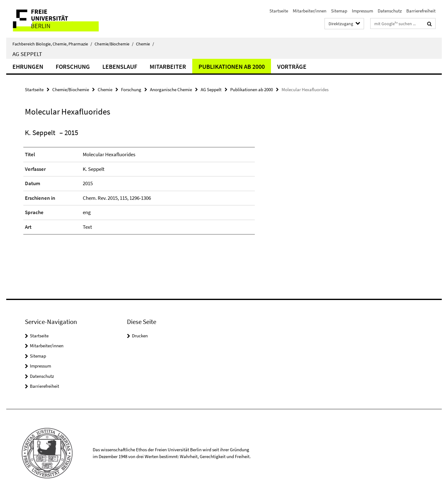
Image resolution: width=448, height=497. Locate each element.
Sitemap (339, 11)
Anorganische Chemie (171, 89)
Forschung (73, 66)
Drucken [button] (140, 336)
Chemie (145, 44)
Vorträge (292, 66)
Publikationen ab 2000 (232, 66)
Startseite (279, 11)
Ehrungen (28, 66)
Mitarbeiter (168, 66)
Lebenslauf (120, 66)
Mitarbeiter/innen (310, 11)
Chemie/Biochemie (114, 44)
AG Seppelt (27, 54)
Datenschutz (390, 11)
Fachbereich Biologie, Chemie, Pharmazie (52, 44)
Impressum (362, 11)
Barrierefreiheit (421, 11)
